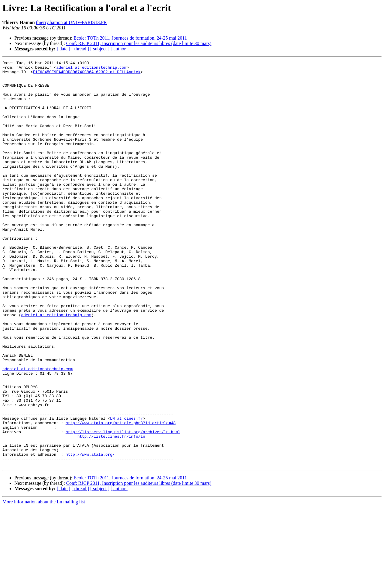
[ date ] (63, 49)
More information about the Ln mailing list (44, 583)
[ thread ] (80, 49)
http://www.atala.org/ (90, 533)
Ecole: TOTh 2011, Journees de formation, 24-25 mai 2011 (130, 38)
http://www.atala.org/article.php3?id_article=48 (121, 496)
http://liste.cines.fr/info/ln (111, 512)
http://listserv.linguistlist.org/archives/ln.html (123, 506)
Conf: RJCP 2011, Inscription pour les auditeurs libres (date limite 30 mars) (139, 43)
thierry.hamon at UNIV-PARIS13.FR (71, 22)
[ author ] (120, 49)
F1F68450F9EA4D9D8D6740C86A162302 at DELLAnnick (87, 74)
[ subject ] (100, 49)
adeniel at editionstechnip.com (91, 69)
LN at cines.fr (126, 490)
